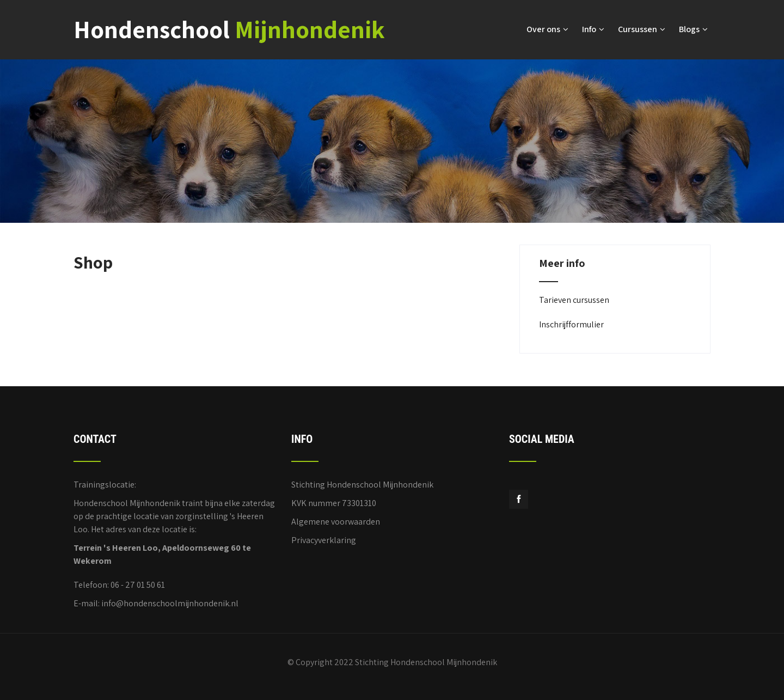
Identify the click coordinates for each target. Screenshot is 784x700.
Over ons (547, 29)
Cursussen (642, 29)
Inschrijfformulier (571, 323)
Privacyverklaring (324, 538)
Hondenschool (229, 29)
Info (593, 29)
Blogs (693, 29)
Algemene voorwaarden (336, 520)
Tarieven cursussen (574, 298)
